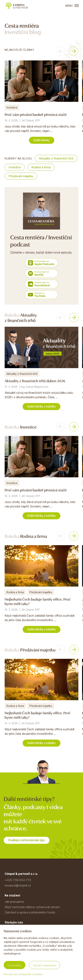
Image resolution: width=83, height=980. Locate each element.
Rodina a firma (41, 167)
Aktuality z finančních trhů (56, 158)
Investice (15, 167)
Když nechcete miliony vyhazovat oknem (32, 907)
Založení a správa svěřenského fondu (30, 912)
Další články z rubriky (41, 406)
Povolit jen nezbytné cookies (23, 974)
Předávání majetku (21, 176)
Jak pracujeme (14, 902)
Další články (42, 140)
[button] (61, 51)
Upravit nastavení (45, 965)
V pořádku (15, 965)
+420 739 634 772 (18, 880)
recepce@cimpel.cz (18, 885)
